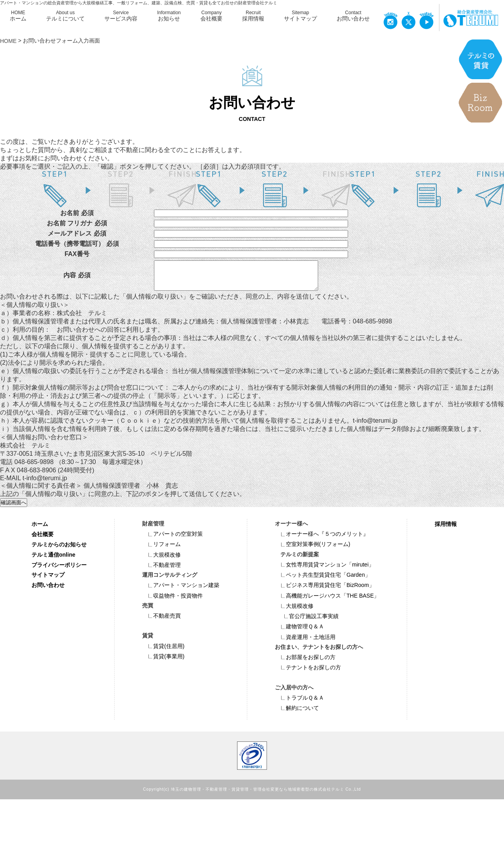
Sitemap (300, 16)
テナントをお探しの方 (308, 673)
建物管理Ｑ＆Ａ (299, 632)
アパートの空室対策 (172, 540)
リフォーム (161, 550)
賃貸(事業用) (163, 662)
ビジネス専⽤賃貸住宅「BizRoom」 (325, 591)
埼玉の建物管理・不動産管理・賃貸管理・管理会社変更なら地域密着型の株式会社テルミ (258, 795)
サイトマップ (48, 581)
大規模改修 (161, 561)
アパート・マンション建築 (181, 591)
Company (211, 16)
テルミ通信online (53, 560)
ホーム (40, 530)
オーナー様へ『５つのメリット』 (322, 540)
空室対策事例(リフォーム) (312, 550)
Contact (353, 16)
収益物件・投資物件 (172, 602)
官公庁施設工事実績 (308, 622)
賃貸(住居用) (163, 652)
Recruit (253, 16)
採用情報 (446, 530)
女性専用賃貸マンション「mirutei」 (324, 570)
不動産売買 (161, 622)
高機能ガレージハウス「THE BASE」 (327, 602)
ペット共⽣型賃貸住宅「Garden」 (323, 581)
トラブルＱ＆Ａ (299, 704)
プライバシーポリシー (59, 570)
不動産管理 (161, 571)
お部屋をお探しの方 (305, 663)
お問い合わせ (48, 591)
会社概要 (43, 540)
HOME (18, 16)
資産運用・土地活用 (305, 643)
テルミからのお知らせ (59, 550)
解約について (297, 714)
